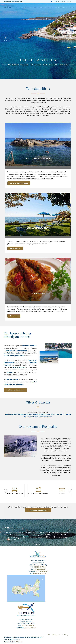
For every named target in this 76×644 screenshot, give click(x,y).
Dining (31, 8)
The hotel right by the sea (19, 183)
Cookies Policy (63, 635)
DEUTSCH (69, 2)
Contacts (71, 8)
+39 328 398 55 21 (39, 569)
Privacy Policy (52, 635)
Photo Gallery (51, 8)
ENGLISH (62, 2)
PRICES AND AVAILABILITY (38, 510)
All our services (15, 248)
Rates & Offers (63, 8)
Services (37, 8)
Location (43, 8)
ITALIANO (56, 2)
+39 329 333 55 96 (28, 626)
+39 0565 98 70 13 (39, 567)
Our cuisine (14, 316)
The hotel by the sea (18, 8)
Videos (57, 8)
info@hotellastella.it (40, 573)
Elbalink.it (19, 642)
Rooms (26, 8)
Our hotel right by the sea (15, 390)
